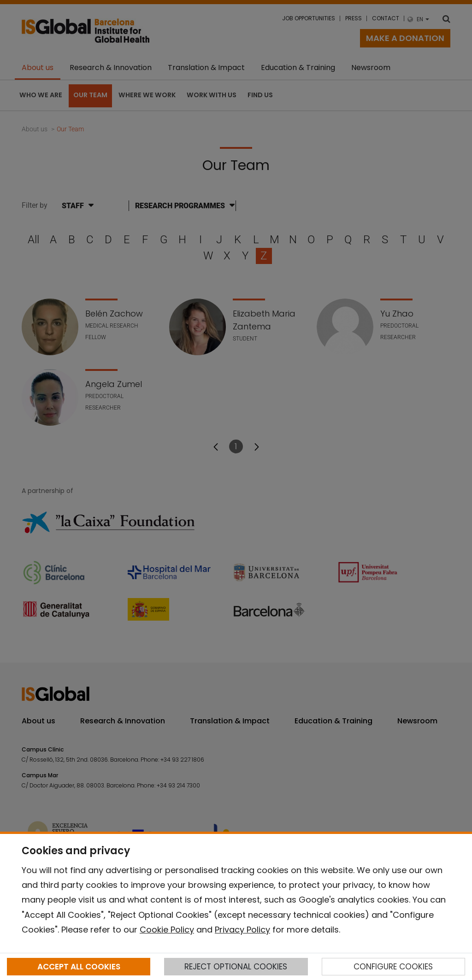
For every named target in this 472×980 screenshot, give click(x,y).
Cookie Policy (167, 930)
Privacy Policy (242, 930)
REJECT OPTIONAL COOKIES (236, 967)
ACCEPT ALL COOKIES (79, 967)
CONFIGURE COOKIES (393, 967)
